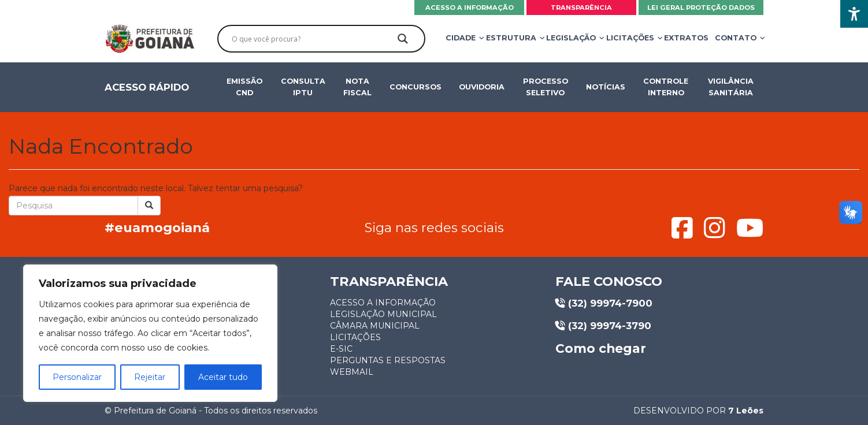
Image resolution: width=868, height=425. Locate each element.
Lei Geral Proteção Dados (701, 8)
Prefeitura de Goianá (155, 411)
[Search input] (312, 39)
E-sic (341, 349)
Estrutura (512, 38)
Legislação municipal (383, 314)
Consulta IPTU (303, 87)
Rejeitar (150, 377)
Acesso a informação (470, 8)
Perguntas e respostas (388, 360)
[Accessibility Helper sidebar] (854, 14)
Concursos (416, 87)
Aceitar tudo (223, 377)
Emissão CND (244, 87)
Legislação (572, 38)
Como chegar (601, 349)
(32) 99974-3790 (603, 326)
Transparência (581, 8)
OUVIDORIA (482, 87)
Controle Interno (666, 87)
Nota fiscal (357, 87)
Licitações (631, 38)
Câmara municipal (375, 326)
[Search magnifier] (403, 39)
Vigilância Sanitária (731, 87)
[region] (150, 333)
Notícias (606, 87)
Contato (737, 38)
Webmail (352, 372)
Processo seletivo (546, 87)
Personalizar (77, 377)
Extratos (686, 38)
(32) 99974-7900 (604, 303)
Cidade (462, 38)
